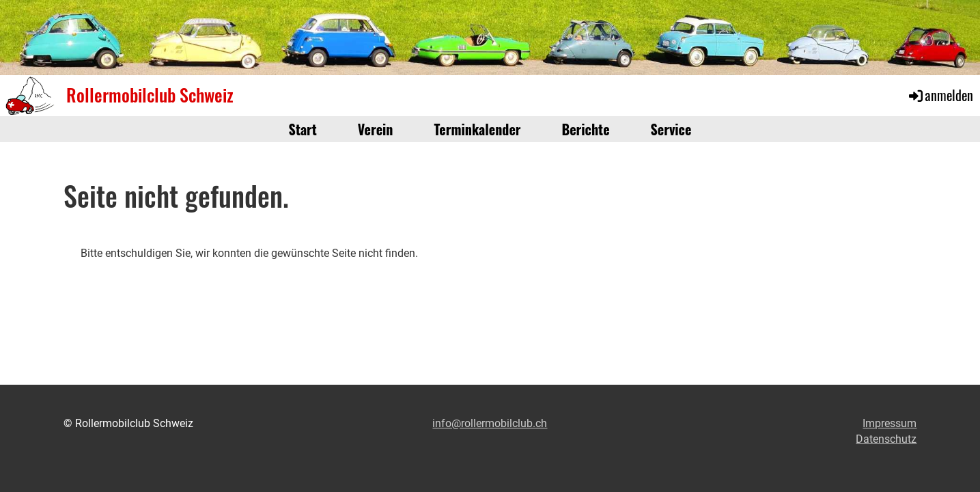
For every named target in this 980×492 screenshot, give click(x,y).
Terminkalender (478, 129)
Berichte (585, 129)
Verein (376, 129)
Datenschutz (886, 439)
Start (303, 129)
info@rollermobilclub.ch (490, 423)
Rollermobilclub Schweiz (150, 95)
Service (671, 129)
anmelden (940, 95)
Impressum (890, 423)
